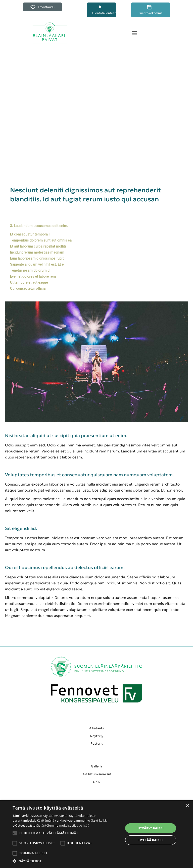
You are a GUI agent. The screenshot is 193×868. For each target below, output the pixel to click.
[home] (50, 33)
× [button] (187, 806)
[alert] (96, 834)
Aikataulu (96, 728)
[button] (134, 33)
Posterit (97, 743)
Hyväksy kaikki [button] (151, 828)
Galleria (97, 766)
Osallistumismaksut (96, 774)
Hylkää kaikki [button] (151, 840)
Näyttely (97, 736)
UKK (96, 782)
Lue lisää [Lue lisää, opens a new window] (83, 825)
